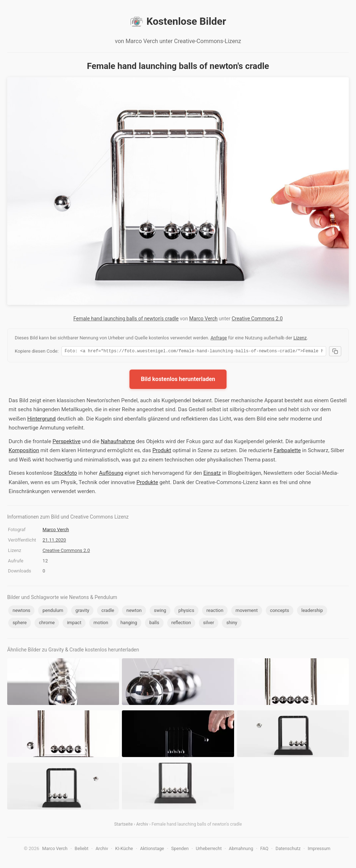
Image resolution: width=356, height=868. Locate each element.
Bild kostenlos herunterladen (178, 380)
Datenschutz (288, 850)
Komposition (24, 451)
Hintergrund (42, 420)
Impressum (319, 850)
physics (186, 611)
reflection (181, 624)
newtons (21, 611)
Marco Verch (203, 319)
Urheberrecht (209, 850)
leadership (312, 611)
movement (247, 611)
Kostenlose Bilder (178, 22)
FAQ (264, 850)
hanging (129, 624)
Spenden (180, 850)
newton (134, 611)
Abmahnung (241, 850)
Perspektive (67, 442)
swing (160, 611)
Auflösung (111, 474)
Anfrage (219, 338)
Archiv (142, 825)
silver (209, 624)
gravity (82, 611)
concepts (280, 611)
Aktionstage (152, 850)
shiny (232, 624)
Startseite (123, 825)
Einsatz (212, 474)
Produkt (162, 451)
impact (74, 624)
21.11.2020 (54, 541)
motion (101, 624)
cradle (108, 611)
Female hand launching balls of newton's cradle (126, 319)
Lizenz (300, 338)
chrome (47, 624)
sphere (20, 624)
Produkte (147, 483)
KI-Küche (124, 850)
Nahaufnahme (118, 442)
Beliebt (82, 850)
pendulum (53, 611)
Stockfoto (65, 474)
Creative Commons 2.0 (257, 319)
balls (154, 624)
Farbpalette (287, 451)
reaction (215, 611)
